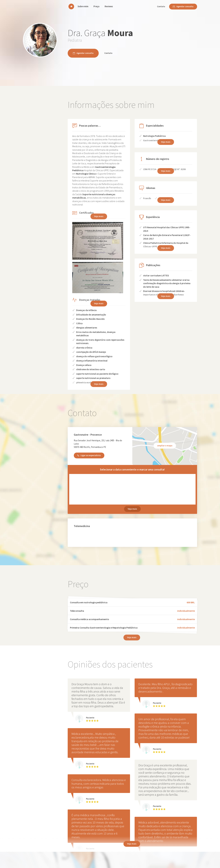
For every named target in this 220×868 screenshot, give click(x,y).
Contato (161, 6)
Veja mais (99, 303)
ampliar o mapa (165, 446)
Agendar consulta (183, 6)
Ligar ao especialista (89, 455)
